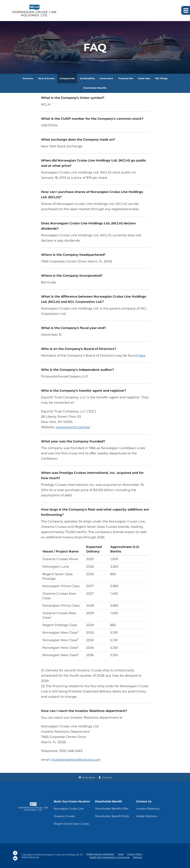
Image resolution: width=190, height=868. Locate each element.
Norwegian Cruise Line (69, 809)
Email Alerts (89, 777)
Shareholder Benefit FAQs (112, 816)
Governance (106, 78)
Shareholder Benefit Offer (112, 809)
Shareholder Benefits (95, 88)
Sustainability (87, 78)
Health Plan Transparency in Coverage (109, 857)
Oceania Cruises (64, 816)
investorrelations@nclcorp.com (76, 760)
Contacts (107, 777)
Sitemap (137, 857)
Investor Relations (148, 809)
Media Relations (147, 816)
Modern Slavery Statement (100, 854)
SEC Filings (161, 78)
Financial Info (126, 78)
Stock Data (144, 78)
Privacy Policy (135, 854)
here (142, 356)
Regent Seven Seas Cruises (71, 824)
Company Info (67, 78)
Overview (28, 78)
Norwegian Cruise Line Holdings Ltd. (60, 855)
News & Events (46, 78)
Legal (121, 854)
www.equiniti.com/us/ (73, 427)
